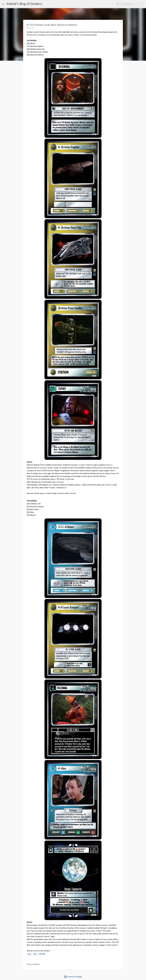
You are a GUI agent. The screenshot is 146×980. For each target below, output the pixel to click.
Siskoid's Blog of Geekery (24, 4)
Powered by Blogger (73, 977)
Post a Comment (33, 964)
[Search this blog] (132, 4)
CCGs (35, 954)
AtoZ (29, 954)
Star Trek (42, 954)
